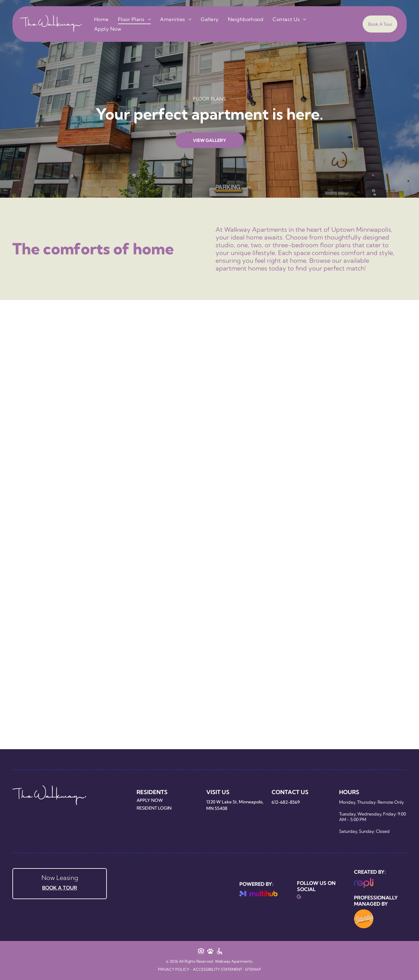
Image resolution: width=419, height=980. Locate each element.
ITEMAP (254, 969)
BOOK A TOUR (60, 888)
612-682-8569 (286, 802)
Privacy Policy (174, 969)
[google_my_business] (299, 898)
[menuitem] (101, 19)
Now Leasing (60, 878)
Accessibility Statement (218, 969)
